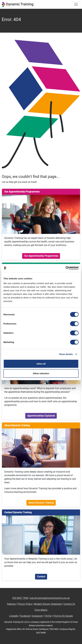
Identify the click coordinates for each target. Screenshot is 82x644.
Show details (66, 354)
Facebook (25, 616)
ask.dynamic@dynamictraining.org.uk (50, 598)
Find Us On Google (63, 616)
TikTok (48, 616)
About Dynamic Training (41, 503)
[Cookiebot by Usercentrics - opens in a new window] (66, 268)
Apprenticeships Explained (41, 416)
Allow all (41, 364)
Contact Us (69, 604)
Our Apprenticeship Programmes (41, 256)
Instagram (37, 616)
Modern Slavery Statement (48, 604)
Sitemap (11, 604)
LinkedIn (14, 616)
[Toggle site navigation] (76, 4)
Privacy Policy (25, 604)
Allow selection (41, 373)
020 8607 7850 (20, 598)
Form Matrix (41, 610)
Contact (41, 577)
